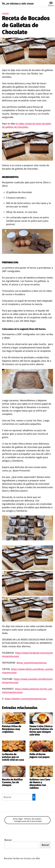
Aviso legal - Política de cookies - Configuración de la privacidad (28, 820)
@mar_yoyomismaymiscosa (32, 663)
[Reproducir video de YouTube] (27, 146)
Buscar (8, 840)
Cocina (5, 13)
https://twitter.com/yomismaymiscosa (25, 699)
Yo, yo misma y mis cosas (18, 4)
